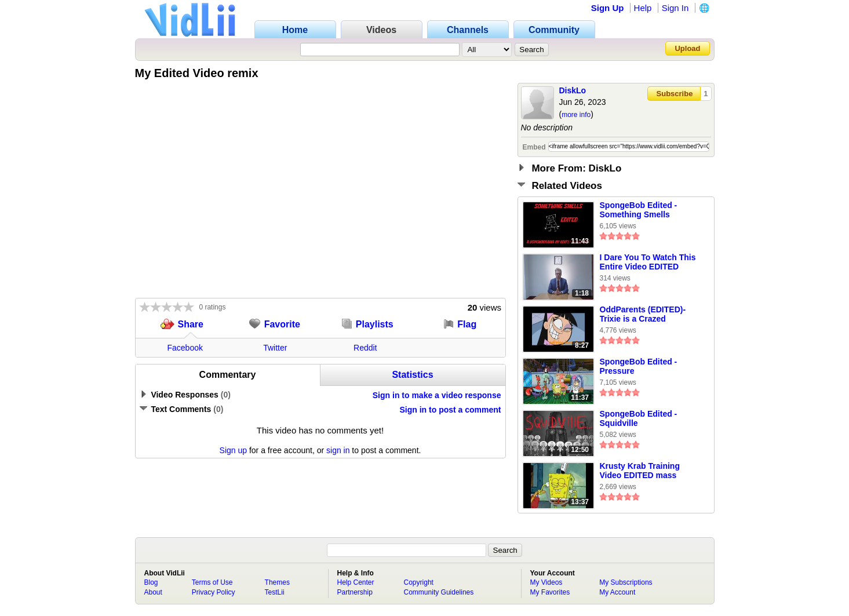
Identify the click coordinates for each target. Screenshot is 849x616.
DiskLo (573, 90)
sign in (338, 450)
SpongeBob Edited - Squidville (639, 418)
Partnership (355, 592)
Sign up (233, 450)
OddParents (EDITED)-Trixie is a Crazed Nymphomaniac (643, 315)
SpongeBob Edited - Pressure (639, 366)
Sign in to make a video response (437, 395)
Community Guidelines (439, 592)
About (153, 592)
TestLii (275, 592)
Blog (151, 582)
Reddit (365, 348)
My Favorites (550, 592)
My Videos (546, 582)
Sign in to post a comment (450, 410)
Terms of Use (212, 582)
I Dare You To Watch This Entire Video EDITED (648, 262)
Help (643, 8)
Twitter (275, 348)
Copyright (419, 582)
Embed (534, 147)
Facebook (185, 348)
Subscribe (675, 94)
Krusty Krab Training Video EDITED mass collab (640, 471)
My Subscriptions (626, 582)
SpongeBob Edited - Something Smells (639, 210)
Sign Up (608, 8)
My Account (617, 592)
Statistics (412, 375)
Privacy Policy (214, 592)
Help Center (356, 582)
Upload (687, 48)
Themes (277, 582)
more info (576, 115)
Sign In (675, 8)
